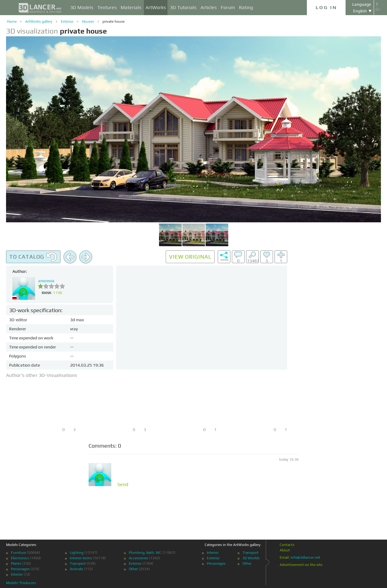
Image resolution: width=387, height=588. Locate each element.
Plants (16, 563)
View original (190, 257)
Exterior (67, 21)
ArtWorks (156, 7)
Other (133, 569)
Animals (76, 569)
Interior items (81, 558)
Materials (131, 7)
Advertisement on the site (301, 565)
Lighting (77, 553)
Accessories (138, 558)
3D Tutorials (183, 7)
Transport (78, 563)
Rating (246, 7)
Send (123, 485)
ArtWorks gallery (39, 21)
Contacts (287, 545)
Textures (107, 7)
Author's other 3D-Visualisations (42, 375)
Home (12, 21)
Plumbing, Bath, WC (145, 553)
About (285, 550)
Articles (209, 7)
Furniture (18, 553)
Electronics (20, 558)
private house (114, 21)
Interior (17, 574)
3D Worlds (251, 558)
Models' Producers (21, 583)
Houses (88, 21)
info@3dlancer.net (305, 557)
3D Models (82, 7)
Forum (228, 7)
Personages (20, 569)
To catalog (33, 257)
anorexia (46, 281)
